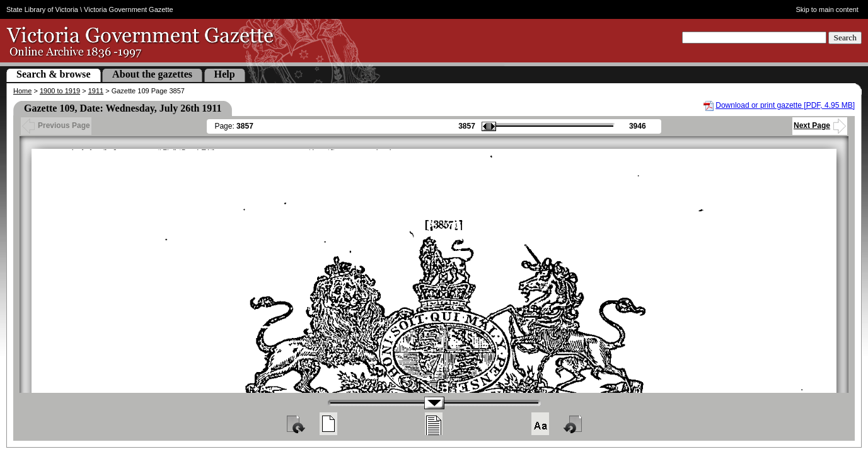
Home (22, 91)
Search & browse (54, 74)
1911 (96, 91)
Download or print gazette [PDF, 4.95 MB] (785, 105)
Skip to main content (827, 9)
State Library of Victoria (42, 9)
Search (845, 38)
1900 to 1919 (60, 91)
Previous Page (56, 125)
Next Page (820, 125)
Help (225, 74)
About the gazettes (152, 74)
